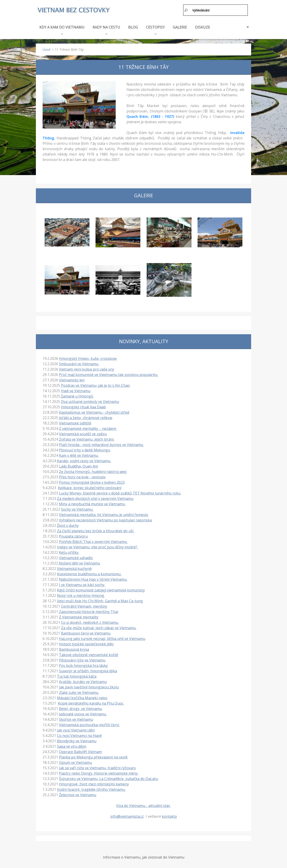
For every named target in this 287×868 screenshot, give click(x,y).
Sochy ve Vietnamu (77, 508)
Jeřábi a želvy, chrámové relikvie (86, 417)
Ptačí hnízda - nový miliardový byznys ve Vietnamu (101, 444)
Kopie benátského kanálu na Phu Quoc (91, 702)
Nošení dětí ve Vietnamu (79, 562)
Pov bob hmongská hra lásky (83, 665)
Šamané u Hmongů (77, 395)
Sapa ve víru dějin (72, 745)
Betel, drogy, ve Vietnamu (80, 708)
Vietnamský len (72, 379)
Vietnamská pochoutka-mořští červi (89, 724)
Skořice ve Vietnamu (76, 719)
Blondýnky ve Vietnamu (77, 740)
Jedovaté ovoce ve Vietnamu (83, 713)
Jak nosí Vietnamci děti (76, 729)
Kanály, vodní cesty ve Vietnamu (84, 460)
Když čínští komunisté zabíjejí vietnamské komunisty (101, 589)
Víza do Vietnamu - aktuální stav (143, 805)
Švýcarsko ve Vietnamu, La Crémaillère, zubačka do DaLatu (108, 778)
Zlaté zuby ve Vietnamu (79, 692)
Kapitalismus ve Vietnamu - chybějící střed (94, 411)
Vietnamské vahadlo (76, 557)
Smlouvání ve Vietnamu (79, 363)
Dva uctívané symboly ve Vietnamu (90, 401)
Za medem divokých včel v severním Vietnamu (95, 498)
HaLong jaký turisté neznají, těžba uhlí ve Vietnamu (102, 638)
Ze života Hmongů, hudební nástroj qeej (93, 471)
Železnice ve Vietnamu (78, 794)
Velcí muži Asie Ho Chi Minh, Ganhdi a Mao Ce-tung (100, 600)
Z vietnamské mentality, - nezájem (88, 428)
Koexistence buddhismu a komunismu (89, 573)
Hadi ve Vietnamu (76, 390)
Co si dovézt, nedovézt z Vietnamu (90, 622)
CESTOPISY (155, 29)
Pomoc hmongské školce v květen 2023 (92, 481)
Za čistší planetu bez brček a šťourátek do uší (96, 530)
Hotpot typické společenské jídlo (86, 643)
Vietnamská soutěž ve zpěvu (83, 433)
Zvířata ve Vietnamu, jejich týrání (87, 438)
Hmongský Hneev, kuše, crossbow (88, 358)
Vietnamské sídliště (75, 422)
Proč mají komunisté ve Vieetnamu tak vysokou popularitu (109, 374)
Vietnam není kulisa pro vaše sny (87, 368)
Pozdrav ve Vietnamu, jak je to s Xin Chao (95, 385)
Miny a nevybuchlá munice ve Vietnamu (92, 503)
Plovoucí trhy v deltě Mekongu (85, 449)
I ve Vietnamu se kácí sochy (82, 584)
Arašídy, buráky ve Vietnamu (83, 681)
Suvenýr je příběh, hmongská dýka (88, 670)
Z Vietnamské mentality (79, 616)
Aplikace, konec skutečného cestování (90, 487)
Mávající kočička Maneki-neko (82, 697)
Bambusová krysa (74, 648)
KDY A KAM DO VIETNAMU (62, 29)
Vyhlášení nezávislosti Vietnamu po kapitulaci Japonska (105, 519)
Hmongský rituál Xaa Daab (83, 406)
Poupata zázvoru (73, 535)
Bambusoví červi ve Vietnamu (86, 632)
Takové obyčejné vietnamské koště (89, 654)
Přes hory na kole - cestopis (82, 476)
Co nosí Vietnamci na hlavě (79, 735)
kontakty (169, 815)
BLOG (133, 26)
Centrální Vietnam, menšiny (84, 605)
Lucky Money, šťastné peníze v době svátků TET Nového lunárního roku (120, 492)
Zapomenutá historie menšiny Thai (89, 611)
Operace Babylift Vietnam (80, 751)
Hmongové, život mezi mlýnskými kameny (94, 783)
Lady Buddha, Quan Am (78, 465)
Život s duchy (68, 525)
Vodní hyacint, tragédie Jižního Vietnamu (91, 789)
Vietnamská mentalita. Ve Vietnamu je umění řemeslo (104, 514)
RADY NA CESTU (106, 29)
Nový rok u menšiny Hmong (81, 595)
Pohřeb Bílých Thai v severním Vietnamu (93, 541)
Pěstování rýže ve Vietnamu (82, 659)
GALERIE (180, 26)
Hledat (186, 10)
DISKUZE (203, 26)
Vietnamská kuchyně (74, 568)
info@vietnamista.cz (127, 815)
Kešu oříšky (69, 552)
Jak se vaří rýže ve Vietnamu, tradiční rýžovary (97, 767)
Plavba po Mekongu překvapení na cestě (93, 756)
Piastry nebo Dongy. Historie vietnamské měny (99, 772)
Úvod (46, 49)
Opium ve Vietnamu (75, 762)
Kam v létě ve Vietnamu (79, 455)
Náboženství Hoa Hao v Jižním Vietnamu (93, 578)
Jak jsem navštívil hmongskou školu (89, 686)
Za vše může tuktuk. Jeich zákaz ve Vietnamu (99, 627)
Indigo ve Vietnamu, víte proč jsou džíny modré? (98, 546)
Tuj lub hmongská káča (77, 675)
